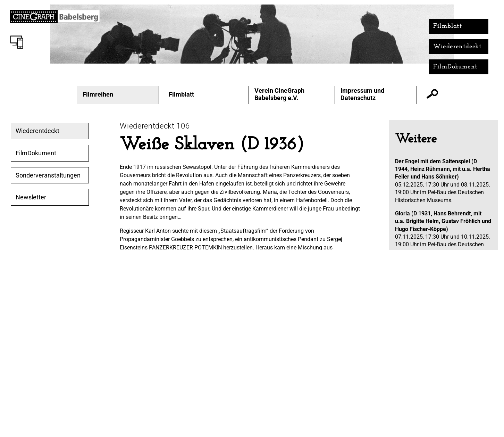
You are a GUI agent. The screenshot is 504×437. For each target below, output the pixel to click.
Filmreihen (98, 94)
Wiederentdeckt (457, 47)
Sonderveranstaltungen (48, 175)
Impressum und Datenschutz (362, 94)
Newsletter (31, 197)
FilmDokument (455, 67)
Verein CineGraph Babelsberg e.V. (279, 94)
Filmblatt (448, 26)
